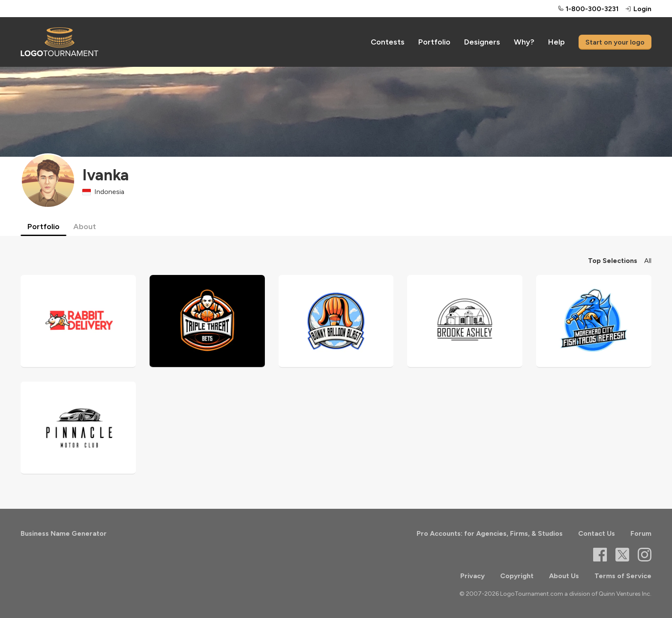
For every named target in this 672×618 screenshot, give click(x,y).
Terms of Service (623, 576)
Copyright (517, 576)
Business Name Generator (64, 533)
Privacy (472, 576)
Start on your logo (615, 42)
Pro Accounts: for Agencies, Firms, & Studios (490, 533)
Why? (524, 42)
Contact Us (597, 533)
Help (556, 42)
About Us (564, 576)
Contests (388, 42)
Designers (482, 42)
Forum (641, 533)
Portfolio (434, 42)
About (85, 227)
